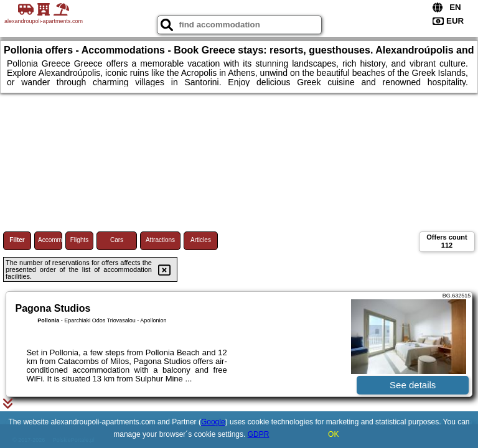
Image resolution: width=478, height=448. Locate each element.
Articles (201, 240)
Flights (79, 240)
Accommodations (50, 240)
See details (413, 385)
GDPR (259, 434)
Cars (117, 240)
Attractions (160, 240)
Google (213, 422)
